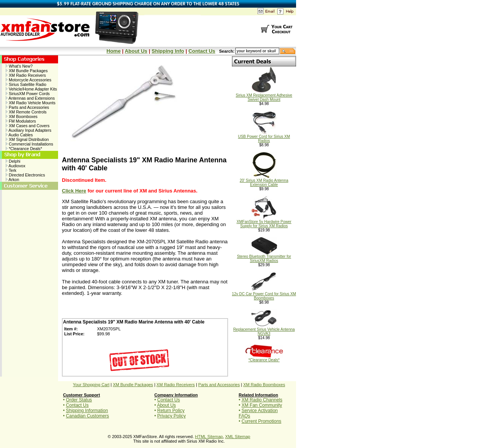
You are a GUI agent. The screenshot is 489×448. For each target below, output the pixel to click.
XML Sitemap (238, 437)
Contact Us (202, 51)
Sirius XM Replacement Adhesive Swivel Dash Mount (264, 96)
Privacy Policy (172, 416)
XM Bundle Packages (27, 71)
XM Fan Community (262, 405)
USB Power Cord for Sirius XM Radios (264, 137)
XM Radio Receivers (26, 75)
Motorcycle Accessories (28, 80)
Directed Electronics (25, 175)
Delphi (13, 161)
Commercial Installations (29, 144)
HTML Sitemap (209, 437)
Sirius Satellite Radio (26, 84)
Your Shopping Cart (91, 385)
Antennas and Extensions (30, 98)
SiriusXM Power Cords (28, 94)
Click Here (74, 191)
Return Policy (171, 411)
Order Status (79, 400)
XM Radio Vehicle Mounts (31, 103)
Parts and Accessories (27, 107)
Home (114, 51)
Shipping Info (168, 51)
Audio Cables (19, 135)
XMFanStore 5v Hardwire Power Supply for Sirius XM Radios (264, 222)
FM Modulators (21, 121)
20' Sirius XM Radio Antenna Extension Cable (264, 181)
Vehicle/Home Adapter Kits (31, 89)
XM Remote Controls (26, 112)
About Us (136, 51)
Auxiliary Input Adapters (28, 130)
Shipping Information (87, 411)
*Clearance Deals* (24, 149)
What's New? (19, 66)
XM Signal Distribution (27, 139)
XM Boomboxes (22, 116)
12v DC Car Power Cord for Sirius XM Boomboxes (264, 294)
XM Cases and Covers (28, 126)
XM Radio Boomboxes (264, 385)
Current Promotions (261, 421)
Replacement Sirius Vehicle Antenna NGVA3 (264, 330)
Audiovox (15, 166)
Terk (11, 170)
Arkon (12, 180)
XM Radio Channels (262, 400)
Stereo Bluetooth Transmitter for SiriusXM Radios (264, 257)
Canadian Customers (88, 416)
